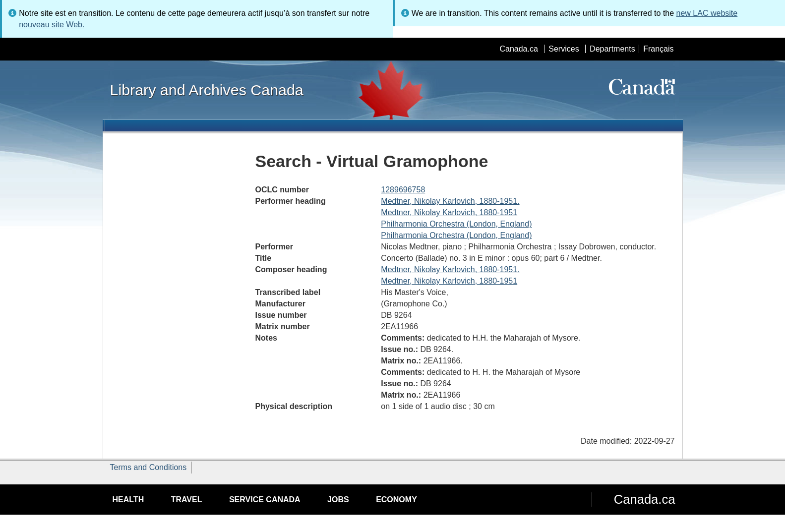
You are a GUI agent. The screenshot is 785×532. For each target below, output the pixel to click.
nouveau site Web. (52, 25)
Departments (612, 49)
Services (564, 49)
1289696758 (403, 190)
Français (658, 49)
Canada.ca (518, 49)
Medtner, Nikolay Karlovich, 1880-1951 (449, 212)
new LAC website (707, 13)
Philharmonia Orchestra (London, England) (456, 224)
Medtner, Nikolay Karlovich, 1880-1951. (450, 201)
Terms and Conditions (149, 467)
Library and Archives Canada (207, 90)
